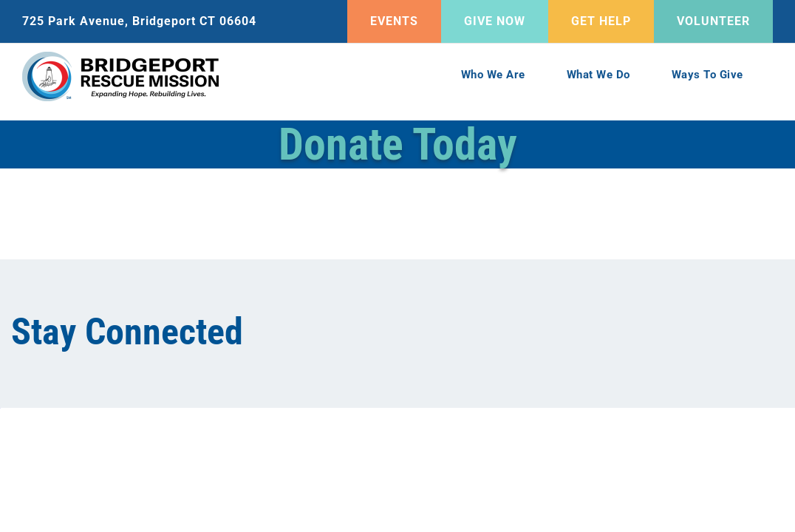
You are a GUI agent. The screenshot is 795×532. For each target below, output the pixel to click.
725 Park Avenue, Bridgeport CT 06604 (139, 21)
